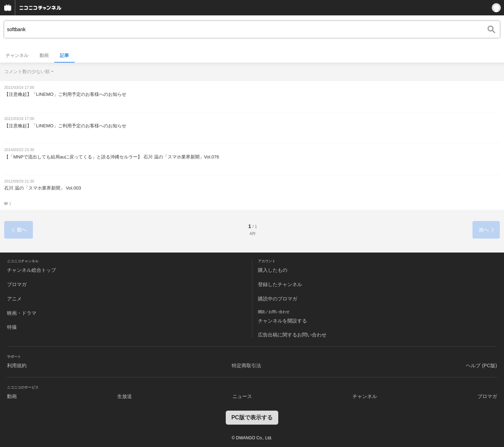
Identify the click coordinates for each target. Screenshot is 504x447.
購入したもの (273, 270)
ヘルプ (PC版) (481, 366)
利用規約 (17, 366)
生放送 (125, 396)
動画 (44, 55)
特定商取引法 (246, 366)
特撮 (12, 327)
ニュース (242, 396)
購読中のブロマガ (278, 299)
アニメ (14, 299)
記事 (64, 55)
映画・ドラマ (22, 313)
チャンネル (17, 55)
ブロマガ (17, 284)
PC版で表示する (252, 417)
